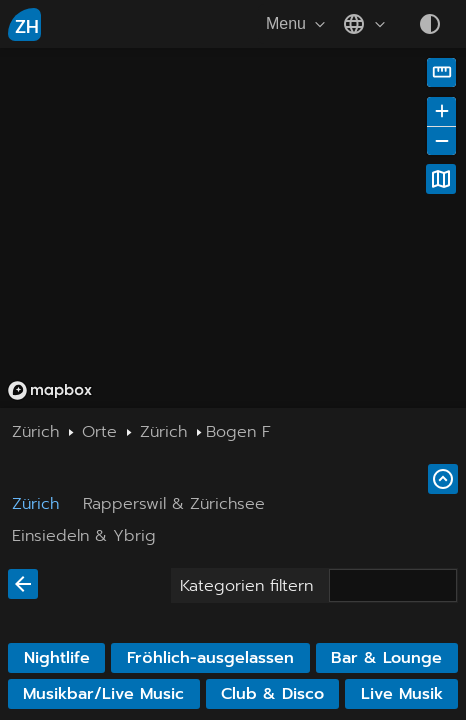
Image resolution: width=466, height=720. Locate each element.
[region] (233, 228)
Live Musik (402, 694)
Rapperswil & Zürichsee (174, 504)
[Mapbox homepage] (50, 390)
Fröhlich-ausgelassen (210, 658)
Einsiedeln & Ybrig (84, 536)
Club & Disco (272, 694)
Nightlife (57, 658)
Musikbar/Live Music (103, 694)
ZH (27, 27)
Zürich (35, 504)
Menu (298, 24)
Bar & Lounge (386, 658)
